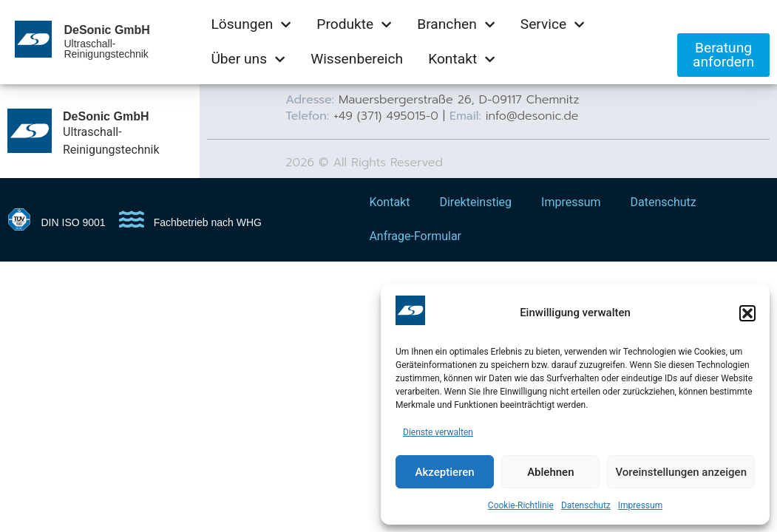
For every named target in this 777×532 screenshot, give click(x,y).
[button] (747, 313)
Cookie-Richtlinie (521, 505)
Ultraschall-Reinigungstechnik (106, 49)
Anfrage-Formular (415, 236)
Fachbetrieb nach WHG (208, 222)
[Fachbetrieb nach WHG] (132, 219)
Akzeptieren (445, 472)
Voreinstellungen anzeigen (681, 472)
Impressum (640, 505)
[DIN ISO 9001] (19, 219)
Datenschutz (586, 505)
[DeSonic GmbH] (30, 131)
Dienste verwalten (438, 432)
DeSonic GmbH (106, 30)
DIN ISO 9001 (74, 222)
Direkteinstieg (475, 202)
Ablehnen (550, 472)
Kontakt (389, 202)
